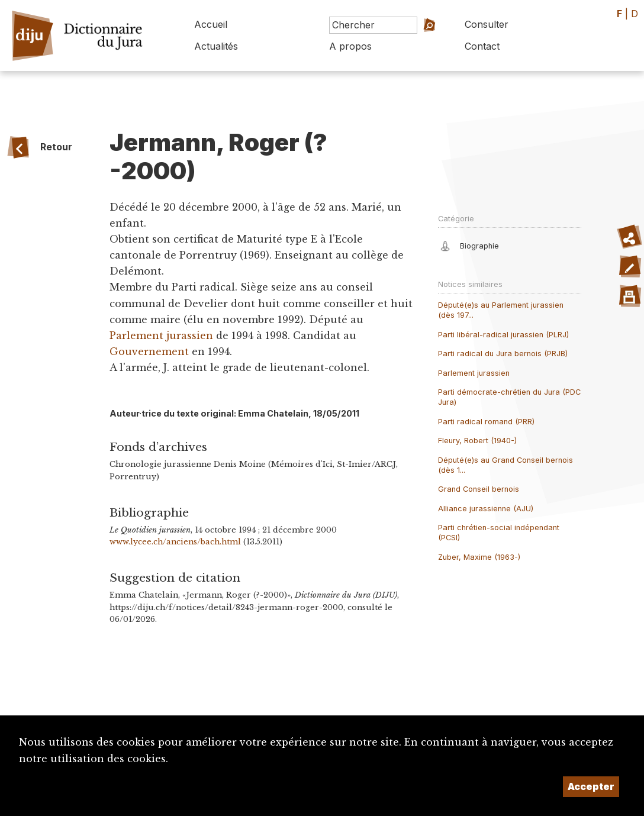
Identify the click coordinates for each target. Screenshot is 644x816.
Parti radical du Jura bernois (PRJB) (503, 354)
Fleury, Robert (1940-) (477, 441)
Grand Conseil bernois (479, 489)
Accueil (211, 24)
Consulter (487, 24)
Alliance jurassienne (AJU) (486, 509)
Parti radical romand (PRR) (486, 422)
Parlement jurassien (161, 336)
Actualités (216, 46)
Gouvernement (149, 351)
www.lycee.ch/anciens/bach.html (175, 542)
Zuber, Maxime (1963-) (479, 557)
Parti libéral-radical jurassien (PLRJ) (503, 335)
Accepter (591, 786)
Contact (482, 46)
